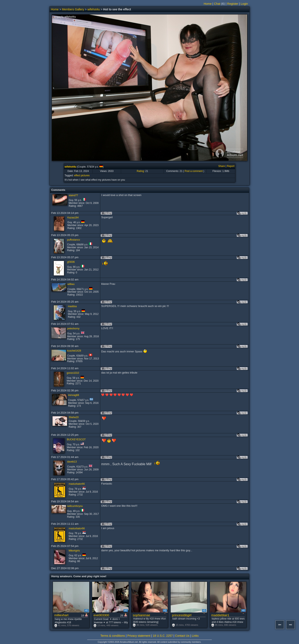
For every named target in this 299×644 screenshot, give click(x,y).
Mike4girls (74, 551)
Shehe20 (74, 417)
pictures (85, 175)
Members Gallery (73, 9)
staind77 (73, 195)
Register (233, 4)
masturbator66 (77, 484)
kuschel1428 (74, 351)
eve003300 (101, 615)
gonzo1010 (73, 373)
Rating (140, 171)
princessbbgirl (182, 615)
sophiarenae (142, 615)
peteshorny (73, 329)
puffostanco (74, 240)
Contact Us (182, 636)
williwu (71, 284)
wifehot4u (94, 9)
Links (195, 636)
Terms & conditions (113, 636)
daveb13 (72, 462)
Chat (217, 4)
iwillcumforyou (75, 506)
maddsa (72, 306)
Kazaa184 (73, 218)
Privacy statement (139, 636)
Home (208, 4)
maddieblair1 (220, 615)
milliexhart (61, 615)
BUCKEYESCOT (76, 439)
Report (231, 166)
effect (77, 175)
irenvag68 (74, 395)
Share (222, 166)
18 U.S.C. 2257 (163, 636)
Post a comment (194, 171)
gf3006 (71, 262)
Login (244, 4)
